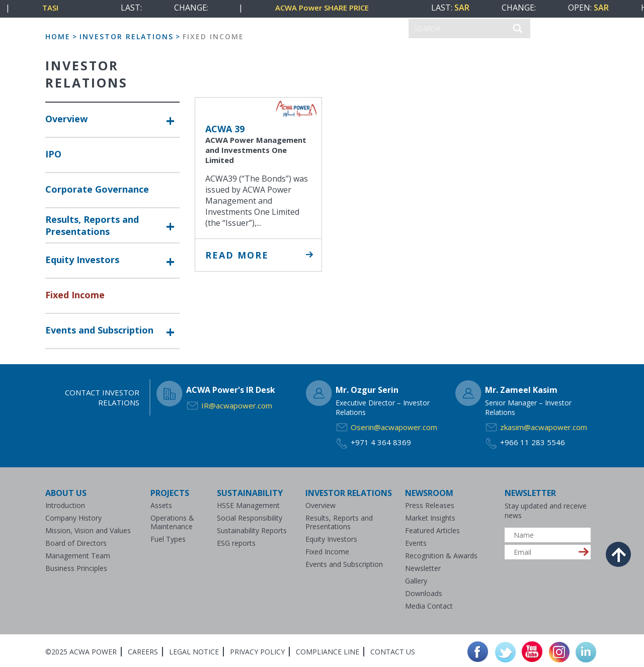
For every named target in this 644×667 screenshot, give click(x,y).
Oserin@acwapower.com (394, 427)
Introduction (65, 505)
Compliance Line (328, 652)
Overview (66, 119)
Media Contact (429, 606)
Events (416, 543)
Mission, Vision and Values (88, 530)
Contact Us (393, 652)
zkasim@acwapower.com (544, 427)
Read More (237, 255)
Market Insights (430, 518)
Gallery (416, 581)
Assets (161, 505)
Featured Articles (432, 530)
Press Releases (430, 505)
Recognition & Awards (441, 556)
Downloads (424, 593)
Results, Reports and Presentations (92, 225)
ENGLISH (381, 29)
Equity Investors (82, 260)
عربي (340, 27)
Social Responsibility (250, 518)
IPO (53, 154)
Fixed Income (75, 295)
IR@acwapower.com (237, 405)
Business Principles (76, 568)
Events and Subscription (99, 330)
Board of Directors (76, 543)
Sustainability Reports (252, 530)
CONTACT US (293, 28)
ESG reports (236, 543)
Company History (73, 518)
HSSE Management (248, 505)
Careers (143, 652)
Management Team (78, 556)
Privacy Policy (257, 652)
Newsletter (423, 568)
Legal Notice (194, 652)
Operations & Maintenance (172, 522)
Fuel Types (168, 539)
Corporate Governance (97, 189)
